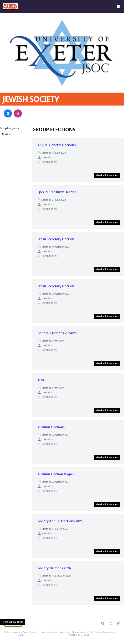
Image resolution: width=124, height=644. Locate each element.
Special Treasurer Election (57, 192)
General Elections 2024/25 (57, 333)
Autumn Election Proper (56, 474)
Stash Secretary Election (56, 239)
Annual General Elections (57, 145)
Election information (107, 175)
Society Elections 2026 (54, 568)
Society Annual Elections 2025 (60, 521)
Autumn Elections (51, 427)
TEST (41, 380)
